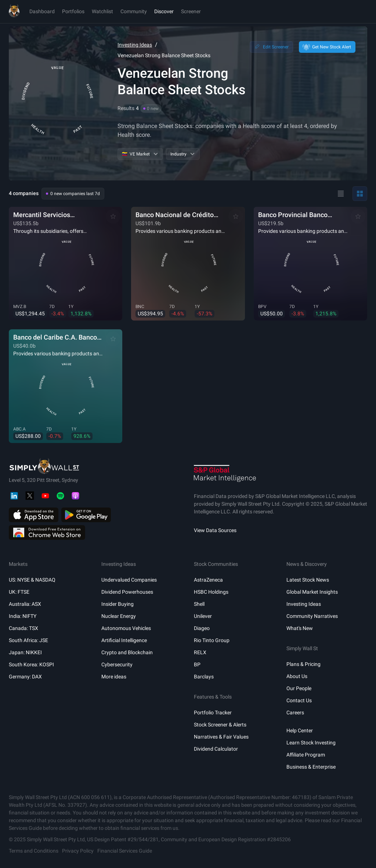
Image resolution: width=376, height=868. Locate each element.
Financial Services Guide (125, 851)
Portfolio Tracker (213, 713)
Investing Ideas (135, 45)
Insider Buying (117, 604)
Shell (199, 604)
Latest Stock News (308, 580)
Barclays (204, 677)
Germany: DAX (25, 677)
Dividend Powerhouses (127, 592)
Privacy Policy (78, 851)
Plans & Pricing (303, 664)
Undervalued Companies (129, 580)
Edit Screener (271, 47)
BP (197, 664)
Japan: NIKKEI (25, 652)
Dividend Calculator (216, 749)
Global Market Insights (312, 592)
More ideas (114, 677)
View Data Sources (215, 530)
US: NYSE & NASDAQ (32, 580)
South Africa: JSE (28, 640)
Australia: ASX (25, 604)
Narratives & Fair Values (221, 737)
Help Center (300, 730)
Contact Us (299, 700)
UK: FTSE (19, 592)
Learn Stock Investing (311, 743)
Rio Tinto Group (212, 640)
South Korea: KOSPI (31, 664)
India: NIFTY (23, 616)
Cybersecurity (117, 664)
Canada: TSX (23, 628)
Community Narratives (312, 616)
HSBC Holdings (211, 592)
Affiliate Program (306, 755)
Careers (295, 713)
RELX (200, 652)
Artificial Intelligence (124, 640)
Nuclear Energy (119, 616)
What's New (300, 628)
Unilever (203, 616)
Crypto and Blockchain (127, 652)
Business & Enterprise (311, 767)
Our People (299, 688)
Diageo (202, 628)
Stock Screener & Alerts (220, 725)
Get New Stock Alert (326, 47)
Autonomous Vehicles (126, 628)
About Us (297, 676)
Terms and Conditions (34, 851)
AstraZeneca (208, 580)
